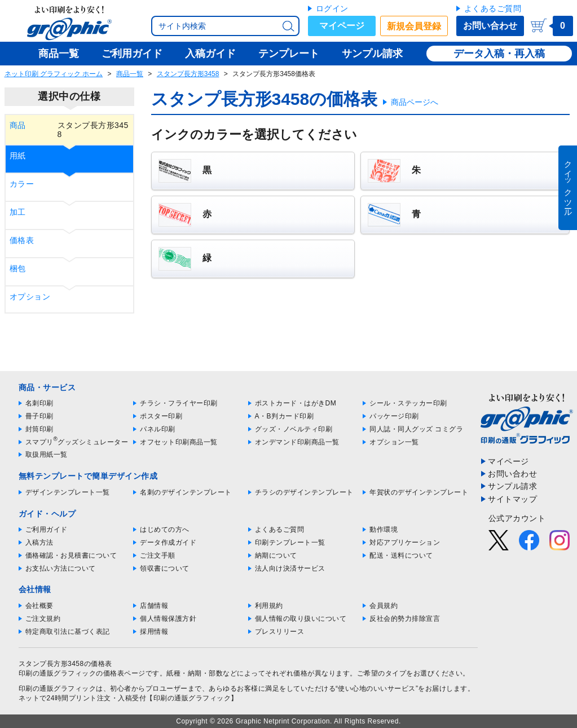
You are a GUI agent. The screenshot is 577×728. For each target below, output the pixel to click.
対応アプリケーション (405, 542)
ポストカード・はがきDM (296, 403)
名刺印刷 (39, 403)
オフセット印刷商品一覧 (179, 442)
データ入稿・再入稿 (499, 54)
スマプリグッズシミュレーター (77, 442)
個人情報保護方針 (168, 619)
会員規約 (384, 606)
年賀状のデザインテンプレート (419, 492)
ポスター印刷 (161, 416)
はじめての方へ (165, 530)
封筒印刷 (39, 429)
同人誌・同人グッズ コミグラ (416, 429)
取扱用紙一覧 (47, 455)
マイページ (342, 26)
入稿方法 (39, 542)
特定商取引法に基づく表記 (68, 632)
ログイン (332, 8)
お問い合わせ (490, 26)
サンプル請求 (512, 486)
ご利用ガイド (47, 530)
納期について (276, 555)
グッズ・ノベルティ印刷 (294, 429)
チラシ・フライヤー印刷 (179, 403)
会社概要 (39, 606)
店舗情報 (154, 606)
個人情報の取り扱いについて (301, 619)
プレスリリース (280, 632)
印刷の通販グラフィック (58, 689)
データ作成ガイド (168, 542)
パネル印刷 (158, 429)
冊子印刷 (39, 416)
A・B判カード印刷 (285, 416)
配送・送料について (401, 555)
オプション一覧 (394, 442)
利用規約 (269, 606)
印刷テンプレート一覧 (290, 542)
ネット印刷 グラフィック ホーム (54, 74)
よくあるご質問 (493, 8)
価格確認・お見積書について (71, 555)
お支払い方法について (61, 568)
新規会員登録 (414, 26)
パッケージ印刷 (394, 416)
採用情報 (154, 632)
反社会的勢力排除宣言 (405, 619)
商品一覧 (130, 74)
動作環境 (384, 530)
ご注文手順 (158, 555)
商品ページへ (415, 102)
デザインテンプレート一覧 (68, 492)
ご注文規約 (43, 619)
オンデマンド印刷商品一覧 (297, 442)
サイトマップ (512, 499)
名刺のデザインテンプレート (186, 492)
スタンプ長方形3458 (188, 74)
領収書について (165, 568)
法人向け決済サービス (290, 568)
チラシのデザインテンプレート (304, 492)
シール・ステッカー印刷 (408, 403)
